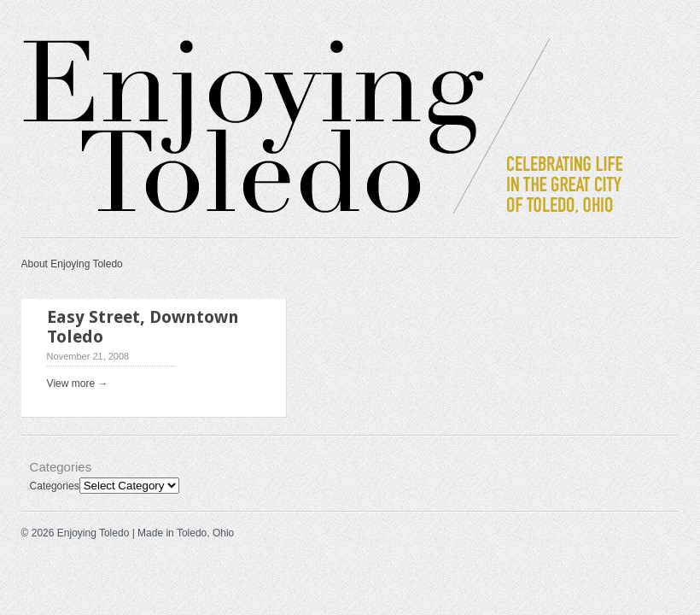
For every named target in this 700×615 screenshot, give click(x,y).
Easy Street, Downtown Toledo (143, 327)
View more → (78, 384)
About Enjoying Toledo (72, 264)
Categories (55, 486)
